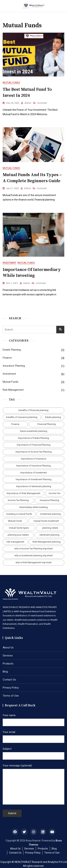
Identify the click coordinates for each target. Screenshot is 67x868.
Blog (5, 672)
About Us (8, 648)
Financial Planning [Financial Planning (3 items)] (47, 424)
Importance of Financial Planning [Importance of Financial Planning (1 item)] (34, 445)
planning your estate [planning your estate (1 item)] (18, 535)
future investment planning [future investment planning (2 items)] (33, 431)
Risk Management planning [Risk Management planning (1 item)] (47, 542)
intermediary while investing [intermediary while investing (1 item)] (33, 507)
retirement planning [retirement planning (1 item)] (49, 535)
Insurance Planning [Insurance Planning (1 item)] (49, 500)
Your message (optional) (33, 785)
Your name (33, 719)
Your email (33, 736)
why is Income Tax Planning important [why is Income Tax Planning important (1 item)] (33, 549)
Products (8, 664)
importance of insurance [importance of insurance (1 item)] (33, 459)
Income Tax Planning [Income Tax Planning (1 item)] (18, 500)
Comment (42, 103)
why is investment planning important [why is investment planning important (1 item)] (34, 555)
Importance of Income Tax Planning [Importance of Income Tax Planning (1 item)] (34, 452)
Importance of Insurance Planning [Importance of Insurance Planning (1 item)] (33, 466)
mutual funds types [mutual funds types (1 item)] (19, 528)
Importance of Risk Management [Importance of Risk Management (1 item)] (23, 493)
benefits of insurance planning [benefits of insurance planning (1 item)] (22, 417)
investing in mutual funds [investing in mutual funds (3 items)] (19, 514)
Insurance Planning (14, 366)
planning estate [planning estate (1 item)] (50, 528)
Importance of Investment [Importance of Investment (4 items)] (34, 473)
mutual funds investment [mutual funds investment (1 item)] (46, 521)
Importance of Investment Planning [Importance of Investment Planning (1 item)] (34, 479)
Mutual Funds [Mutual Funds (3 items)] (15, 521)
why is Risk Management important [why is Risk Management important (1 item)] (34, 562)
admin (28, 103)
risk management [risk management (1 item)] (15, 542)
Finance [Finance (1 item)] (15, 424)
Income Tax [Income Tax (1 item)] (55, 493)
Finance (7, 358)
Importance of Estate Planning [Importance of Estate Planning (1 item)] (33, 438)
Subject (33, 752)
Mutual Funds (11, 82)
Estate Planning (12, 350)
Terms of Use (11, 696)
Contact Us (9, 680)
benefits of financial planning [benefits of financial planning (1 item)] (33, 410)
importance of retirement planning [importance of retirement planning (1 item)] (34, 486)
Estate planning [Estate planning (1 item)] (53, 417)
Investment (9, 263)
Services (8, 656)
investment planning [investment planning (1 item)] (50, 514)
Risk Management (13, 390)
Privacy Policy (11, 688)
